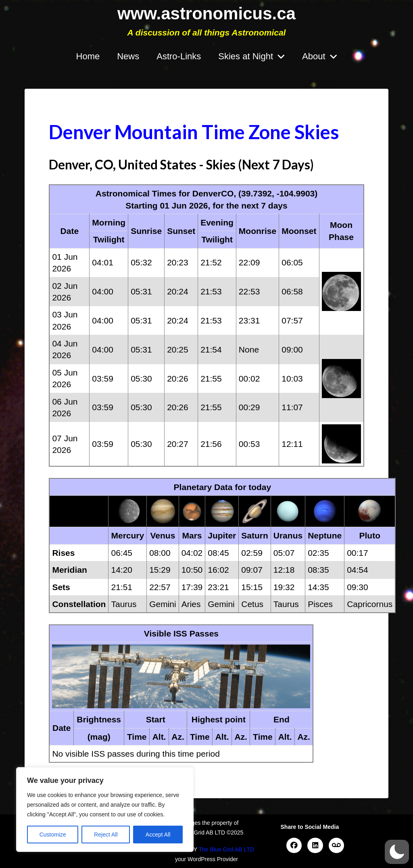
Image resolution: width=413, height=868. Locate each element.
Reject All (106, 835)
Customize (53, 835)
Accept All (158, 835)
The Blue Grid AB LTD (226, 849)
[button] (397, 852)
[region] (105, 810)
